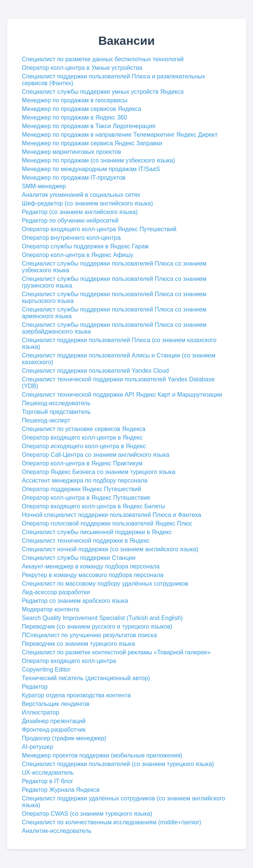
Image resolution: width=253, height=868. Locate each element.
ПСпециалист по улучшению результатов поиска (90, 635)
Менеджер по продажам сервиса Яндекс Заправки (92, 143)
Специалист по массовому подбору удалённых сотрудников (105, 584)
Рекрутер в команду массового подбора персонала (93, 575)
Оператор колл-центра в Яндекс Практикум (82, 463)
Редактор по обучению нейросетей (70, 221)
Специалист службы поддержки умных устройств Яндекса (103, 92)
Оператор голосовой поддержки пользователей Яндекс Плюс (107, 523)
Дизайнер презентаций (54, 721)
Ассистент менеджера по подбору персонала (85, 480)
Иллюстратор (41, 712)
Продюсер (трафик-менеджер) (64, 738)
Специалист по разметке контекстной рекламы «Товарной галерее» (116, 652)
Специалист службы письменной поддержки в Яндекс (97, 532)
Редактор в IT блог (48, 781)
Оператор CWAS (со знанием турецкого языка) (87, 814)
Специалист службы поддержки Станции (79, 558)
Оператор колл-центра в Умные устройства (82, 68)
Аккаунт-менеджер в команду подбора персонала (91, 566)
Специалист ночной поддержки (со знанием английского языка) (110, 549)
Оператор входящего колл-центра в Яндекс (82, 438)
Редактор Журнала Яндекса (61, 790)
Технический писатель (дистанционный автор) (86, 678)
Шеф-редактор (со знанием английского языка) (88, 203)
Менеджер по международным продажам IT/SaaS (91, 169)
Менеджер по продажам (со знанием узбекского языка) (99, 160)
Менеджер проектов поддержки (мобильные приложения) (102, 755)
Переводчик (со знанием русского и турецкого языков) (97, 627)
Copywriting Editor (46, 669)
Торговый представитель (56, 412)
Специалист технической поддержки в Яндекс (86, 541)
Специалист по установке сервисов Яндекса (84, 429)
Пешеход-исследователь (56, 403)
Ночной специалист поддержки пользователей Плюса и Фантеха (112, 515)
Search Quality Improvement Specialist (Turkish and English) (103, 618)
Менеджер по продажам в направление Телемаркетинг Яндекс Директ (120, 135)
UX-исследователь (48, 773)
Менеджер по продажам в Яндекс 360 (75, 117)
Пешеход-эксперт (46, 420)
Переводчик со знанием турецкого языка (79, 644)
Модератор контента (51, 609)
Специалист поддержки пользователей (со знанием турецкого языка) (118, 764)
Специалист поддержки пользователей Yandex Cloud (95, 371)
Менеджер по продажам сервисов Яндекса (82, 109)
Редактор (35, 687)
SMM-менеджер (44, 186)
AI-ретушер (38, 747)
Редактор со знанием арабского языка (75, 601)
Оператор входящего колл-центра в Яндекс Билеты (94, 506)
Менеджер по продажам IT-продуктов (74, 178)
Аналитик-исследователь (57, 831)
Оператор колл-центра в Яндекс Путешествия (86, 498)
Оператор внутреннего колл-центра (71, 238)
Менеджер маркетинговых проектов (72, 152)
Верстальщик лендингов (56, 704)
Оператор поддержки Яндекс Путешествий (82, 489)
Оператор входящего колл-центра (69, 661)
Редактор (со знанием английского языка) (80, 212)
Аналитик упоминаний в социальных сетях (81, 195)
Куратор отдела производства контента (76, 695)
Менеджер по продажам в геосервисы (75, 100)
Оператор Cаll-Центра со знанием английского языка (96, 455)
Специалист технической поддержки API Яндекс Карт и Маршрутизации (122, 395)
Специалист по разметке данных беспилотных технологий (103, 59)
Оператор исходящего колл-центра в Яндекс (84, 446)
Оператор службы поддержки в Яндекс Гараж (85, 246)
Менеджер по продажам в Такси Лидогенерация (89, 126)
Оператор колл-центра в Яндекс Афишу (78, 255)
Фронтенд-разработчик (54, 730)
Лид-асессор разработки (56, 592)
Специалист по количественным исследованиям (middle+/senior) (112, 822)
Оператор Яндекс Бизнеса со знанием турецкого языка (99, 472)
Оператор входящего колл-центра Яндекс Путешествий (99, 229)
